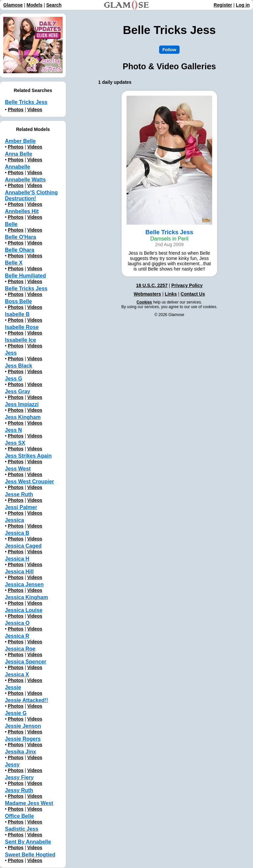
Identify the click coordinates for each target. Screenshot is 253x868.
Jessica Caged (23, 546)
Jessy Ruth (19, 790)
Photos (16, 110)
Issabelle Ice (20, 340)
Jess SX (15, 443)
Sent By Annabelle (28, 842)
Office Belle (19, 816)
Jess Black (19, 366)
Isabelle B (17, 314)
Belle (11, 224)
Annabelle (17, 167)
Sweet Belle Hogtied (30, 855)
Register (223, 5)
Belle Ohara (20, 250)
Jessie (13, 687)
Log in (243, 5)
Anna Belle (19, 154)
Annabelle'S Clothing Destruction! (31, 195)
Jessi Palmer (21, 507)
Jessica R (17, 636)
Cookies (144, 302)
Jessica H (17, 559)
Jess (11, 353)
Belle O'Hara (21, 237)
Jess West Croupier (29, 482)
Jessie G (16, 713)
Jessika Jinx (20, 752)
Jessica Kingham (27, 597)
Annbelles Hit (22, 211)
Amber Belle (20, 141)
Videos (35, 110)
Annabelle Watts (25, 180)
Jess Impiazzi (22, 404)
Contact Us (193, 294)
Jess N (14, 430)
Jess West (18, 469)
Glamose (13, 5)
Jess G (14, 379)
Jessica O (17, 623)
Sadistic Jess (22, 829)
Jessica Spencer (26, 662)
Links (171, 294)
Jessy (12, 765)
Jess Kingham (23, 417)
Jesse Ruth (19, 494)
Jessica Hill (19, 572)
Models (35, 5)
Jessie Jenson (23, 726)
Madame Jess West (29, 803)
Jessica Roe (20, 649)
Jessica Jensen (24, 584)
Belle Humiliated (25, 276)
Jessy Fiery (19, 777)
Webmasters (147, 294)
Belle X (14, 263)
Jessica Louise (24, 610)
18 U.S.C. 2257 (152, 285)
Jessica (14, 520)
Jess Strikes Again (28, 456)
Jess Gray (18, 391)
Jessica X (17, 675)
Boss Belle (18, 301)
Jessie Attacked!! (27, 700)
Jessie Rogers (23, 739)
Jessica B (17, 533)
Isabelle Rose (22, 327)
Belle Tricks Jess (26, 102)
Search (54, 5)
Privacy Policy (187, 285)
